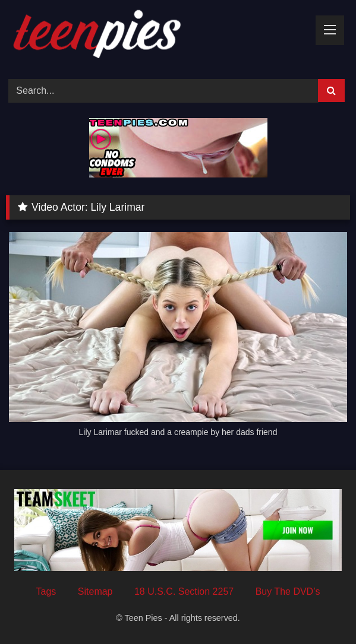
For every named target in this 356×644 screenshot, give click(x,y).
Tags (46, 591)
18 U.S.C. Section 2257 (184, 591)
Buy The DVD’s (288, 591)
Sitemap (95, 591)
